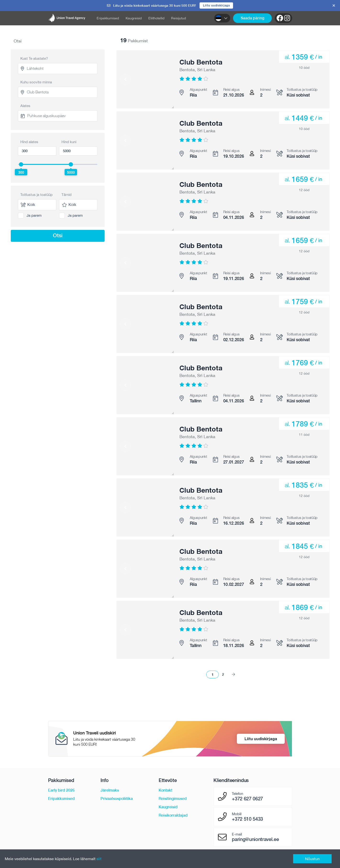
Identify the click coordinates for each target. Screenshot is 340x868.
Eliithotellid (156, 18)
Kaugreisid (134, 18)
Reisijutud (178, 18)
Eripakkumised (108, 18)
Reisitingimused (173, 799)
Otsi (58, 236)
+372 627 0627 (247, 799)
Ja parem (34, 216)
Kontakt (165, 791)
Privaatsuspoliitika (117, 799)
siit (99, 859)
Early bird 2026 (61, 791)
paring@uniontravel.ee (255, 840)
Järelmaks (110, 791)
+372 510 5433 (247, 819)
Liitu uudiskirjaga (216, 5)
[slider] (21, 165)
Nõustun (312, 859)
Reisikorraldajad (173, 816)
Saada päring (252, 18)
